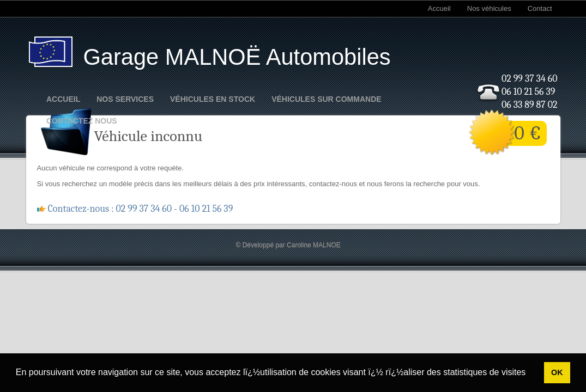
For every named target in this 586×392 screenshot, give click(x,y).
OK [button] (557, 372)
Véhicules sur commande (326, 99)
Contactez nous (82, 121)
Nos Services (125, 99)
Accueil (439, 8)
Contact (540, 8)
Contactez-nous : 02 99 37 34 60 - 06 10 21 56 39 (141, 209)
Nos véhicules (489, 8)
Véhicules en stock (213, 99)
